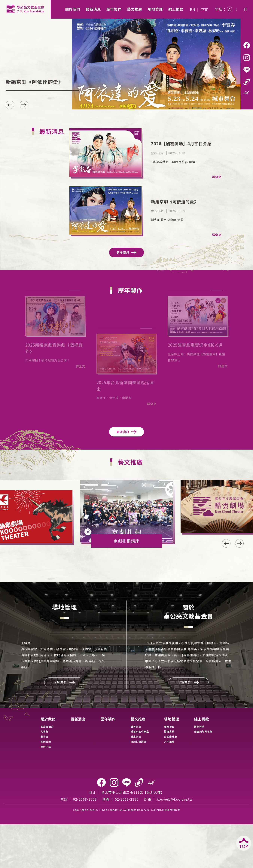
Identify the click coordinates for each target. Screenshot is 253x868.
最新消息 (78, 719)
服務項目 (169, 727)
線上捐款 (202, 719)
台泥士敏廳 (171, 737)
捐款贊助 (199, 727)
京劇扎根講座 (139, 742)
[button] (24, 105)
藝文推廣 (138, 719)
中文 (204, 9)
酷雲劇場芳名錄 (203, 731)
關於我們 (48, 719)
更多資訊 (127, 252)
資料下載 (46, 747)
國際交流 (46, 742)
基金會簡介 (47, 727)
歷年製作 (108, 719)
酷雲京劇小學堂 (140, 731)
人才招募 (169, 742)
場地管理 (172, 719)
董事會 (44, 737)
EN (193, 9)
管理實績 (169, 731)
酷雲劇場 (136, 727)
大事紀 (44, 731)
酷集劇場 (136, 737)
